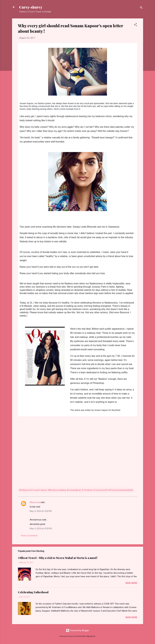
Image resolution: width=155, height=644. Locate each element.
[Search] (141, 8)
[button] (135, 25)
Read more (131, 583)
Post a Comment (29, 536)
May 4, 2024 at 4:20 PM (41, 511)
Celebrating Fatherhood (33, 592)
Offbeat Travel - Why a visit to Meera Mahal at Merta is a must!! (58, 558)
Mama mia (35, 502)
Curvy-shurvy (31, 7)
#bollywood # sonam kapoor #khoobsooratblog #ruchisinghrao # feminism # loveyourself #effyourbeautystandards (76, 490)
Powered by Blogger (77, 630)
